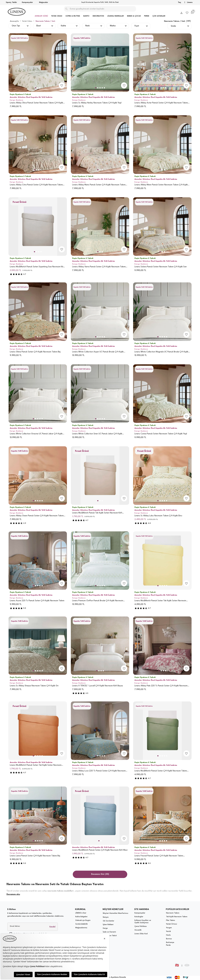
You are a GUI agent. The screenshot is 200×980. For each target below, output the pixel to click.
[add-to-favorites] (62, 85)
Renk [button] (88, 26)
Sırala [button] (173, 26)
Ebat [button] (39, 26)
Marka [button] (113, 26)
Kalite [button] (63, 26)
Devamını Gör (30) (100, 874)
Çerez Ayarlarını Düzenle (116, 977)
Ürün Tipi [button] (16, 26)
